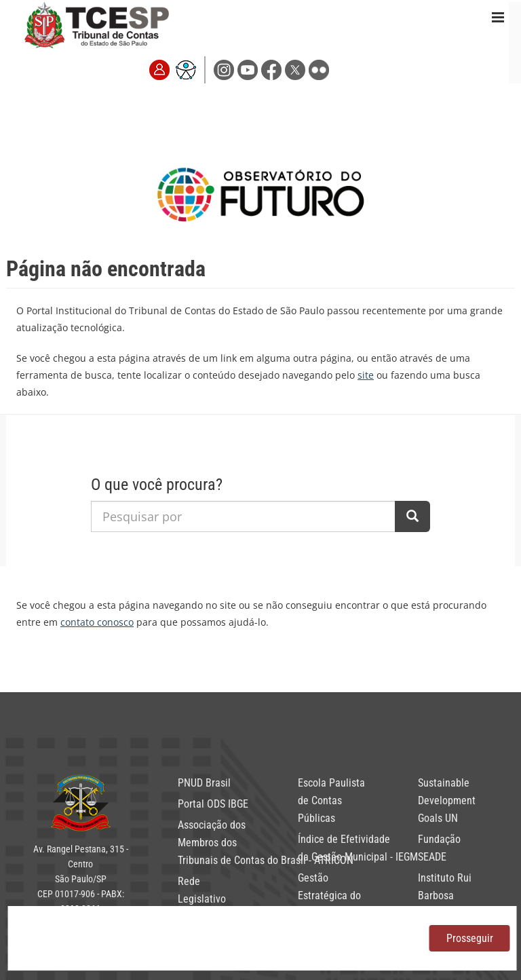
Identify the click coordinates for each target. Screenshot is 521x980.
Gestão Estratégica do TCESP (329, 896)
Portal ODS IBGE (213, 804)
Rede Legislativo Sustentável (204, 899)
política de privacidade (105, 938)
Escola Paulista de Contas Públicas (331, 800)
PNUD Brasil (204, 783)
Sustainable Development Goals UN (447, 800)
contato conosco (97, 622)
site (366, 375)
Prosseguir (470, 938)
